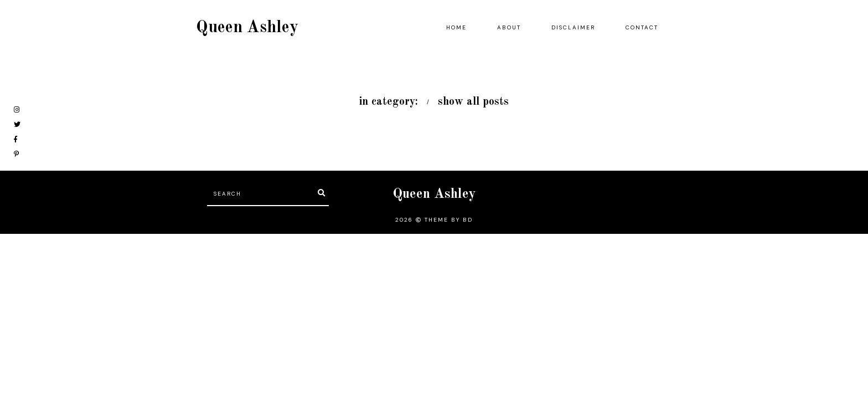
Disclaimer (573, 27)
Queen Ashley (247, 28)
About (509, 27)
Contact (642, 27)
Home (456, 27)
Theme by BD (449, 220)
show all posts (473, 102)
